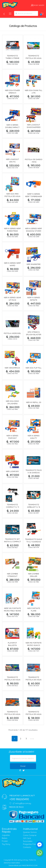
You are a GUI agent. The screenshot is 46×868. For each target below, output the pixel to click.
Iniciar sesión (38, 5)
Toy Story (6, 844)
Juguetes (6, 835)
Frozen (5, 841)
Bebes (5, 838)
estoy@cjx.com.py (22, 803)
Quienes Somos (30, 832)
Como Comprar (30, 835)
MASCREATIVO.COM (30, 865)
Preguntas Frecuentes (33, 844)
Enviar (23, 766)
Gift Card (27, 838)
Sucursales (28, 841)
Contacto (27, 847)
